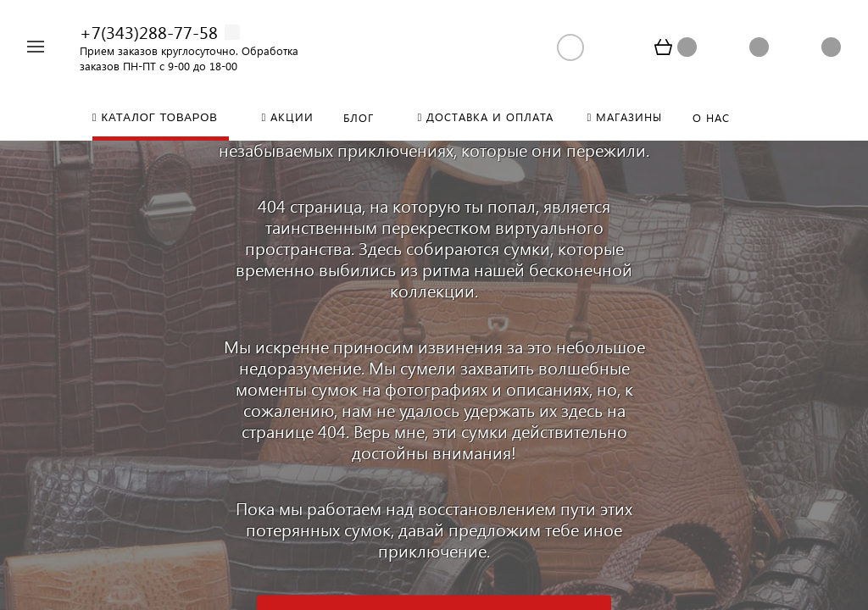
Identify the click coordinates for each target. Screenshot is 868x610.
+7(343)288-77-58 (149, 31)
